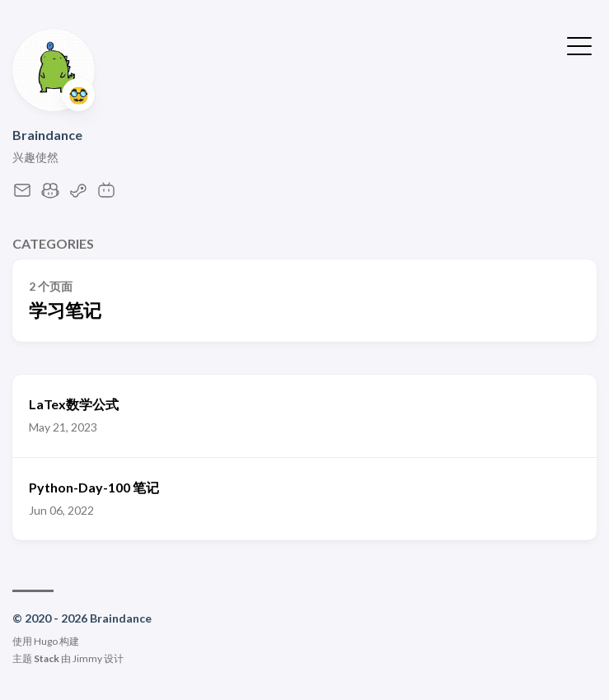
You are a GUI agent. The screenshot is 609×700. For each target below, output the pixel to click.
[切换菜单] (579, 44)
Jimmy (87, 658)
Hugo (46, 641)
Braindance (47, 135)
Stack (47, 658)
